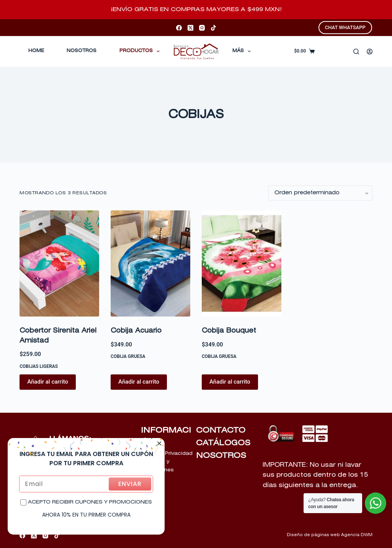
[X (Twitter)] (190, 28)
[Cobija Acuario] (150, 263)
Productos (141, 51)
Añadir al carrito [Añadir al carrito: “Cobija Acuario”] (139, 382)
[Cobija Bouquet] (242, 263)
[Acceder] (370, 52)
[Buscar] (356, 52)
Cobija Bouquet (229, 331)
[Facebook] (179, 28)
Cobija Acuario (136, 331)
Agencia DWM (357, 535)
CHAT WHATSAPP (345, 27)
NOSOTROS (221, 456)
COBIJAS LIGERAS (39, 366)
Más (243, 51)
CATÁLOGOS (223, 443)
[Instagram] (202, 28)
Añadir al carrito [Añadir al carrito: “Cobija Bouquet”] (230, 382)
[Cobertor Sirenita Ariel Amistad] (59, 263)
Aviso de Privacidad (167, 454)
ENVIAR (130, 484)
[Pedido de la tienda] (320, 193)
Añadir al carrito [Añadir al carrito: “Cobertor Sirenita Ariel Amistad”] (48, 382)
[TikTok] (213, 28)
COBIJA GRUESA (128, 356)
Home (36, 51)
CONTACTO (221, 430)
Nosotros (82, 51)
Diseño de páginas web (313, 535)
